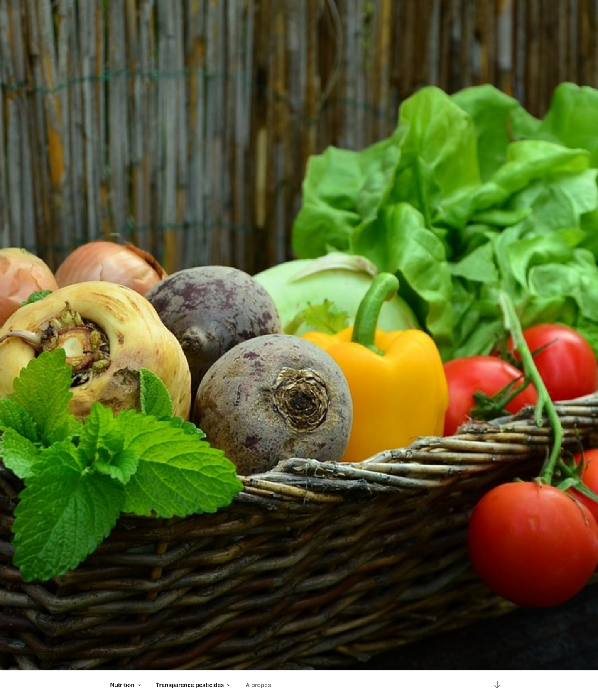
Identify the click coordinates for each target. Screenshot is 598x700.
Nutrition (126, 685)
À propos (258, 685)
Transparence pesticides (194, 685)
